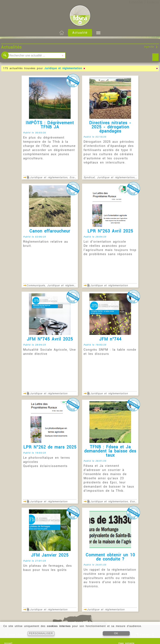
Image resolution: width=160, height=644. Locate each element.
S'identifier (136, 2)
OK (116, 633)
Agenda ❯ (151, 47)
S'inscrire (153, 2)
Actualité (80, 33)
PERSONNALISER (41, 633)
